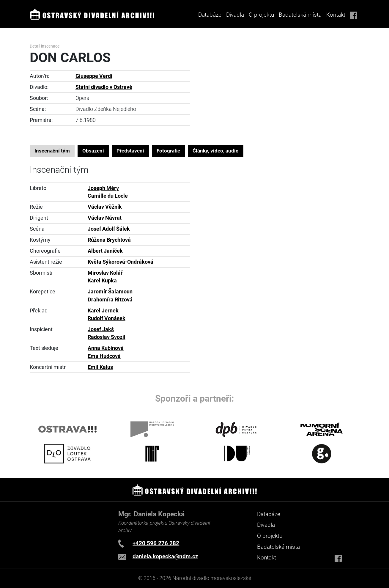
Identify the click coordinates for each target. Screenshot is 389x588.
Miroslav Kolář (105, 273)
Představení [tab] (130, 151)
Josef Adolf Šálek (109, 229)
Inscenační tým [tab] (52, 151)
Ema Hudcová (104, 356)
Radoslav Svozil (107, 337)
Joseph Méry (103, 188)
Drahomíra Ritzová (110, 300)
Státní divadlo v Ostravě (104, 87)
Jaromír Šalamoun (110, 292)
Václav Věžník (105, 207)
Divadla (266, 525)
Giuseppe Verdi (94, 76)
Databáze (210, 15)
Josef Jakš (101, 329)
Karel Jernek (103, 311)
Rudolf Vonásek (107, 318)
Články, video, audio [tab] (216, 151)
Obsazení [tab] (93, 151)
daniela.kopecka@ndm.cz (165, 556)
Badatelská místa (300, 15)
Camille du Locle (108, 196)
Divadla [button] (235, 15)
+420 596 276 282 (156, 543)
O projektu (261, 15)
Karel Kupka (102, 281)
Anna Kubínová (106, 348)
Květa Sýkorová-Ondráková (121, 262)
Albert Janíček (105, 251)
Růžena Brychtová (109, 240)
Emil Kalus (100, 367)
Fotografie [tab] (168, 151)
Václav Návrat (105, 218)
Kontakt (336, 15)
